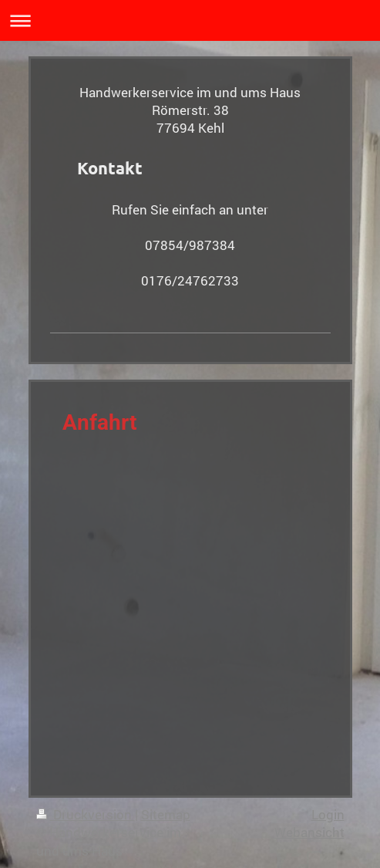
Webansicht (309, 832)
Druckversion (86, 814)
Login (328, 814)
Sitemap (166, 814)
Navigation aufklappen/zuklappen (190, 20)
